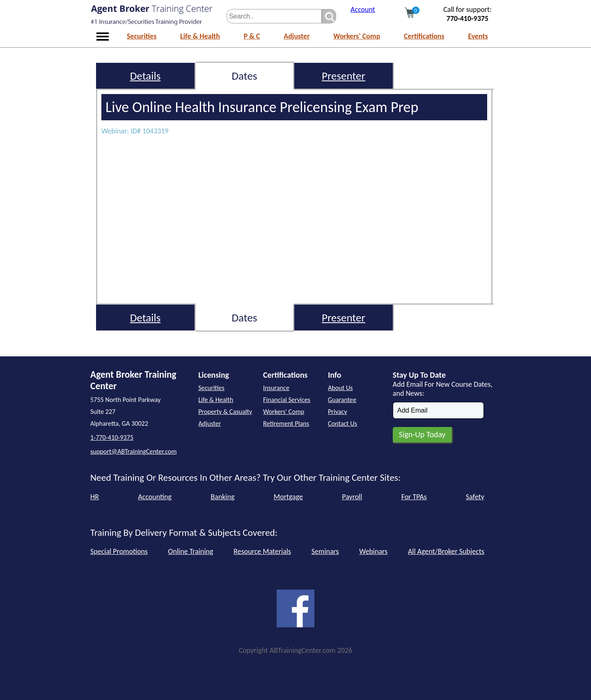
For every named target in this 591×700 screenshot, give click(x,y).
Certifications (424, 36)
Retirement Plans (286, 423)
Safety (475, 497)
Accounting (155, 497)
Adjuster (297, 36)
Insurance (276, 388)
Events (478, 36)
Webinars (373, 551)
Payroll (352, 497)
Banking (222, 497)
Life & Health (200, 36)
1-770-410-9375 (112, 437)
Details (145, 76)
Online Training (191, 551)
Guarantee (342, 400)
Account (363, 9)
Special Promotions (119, 551)
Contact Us (342, 423)
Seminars (325, 551)
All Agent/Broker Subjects (446, 551)
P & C (252, 36)
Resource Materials (262, 551)
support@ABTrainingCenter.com (133, 451)
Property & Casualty (225, 412)
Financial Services (287, 400)
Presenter (344, 76)
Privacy (338, 412)
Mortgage (288, 497)
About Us (340, 388)
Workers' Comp (357, 36)
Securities (142, 36)
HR (95, 497)
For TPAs (414, 497)
